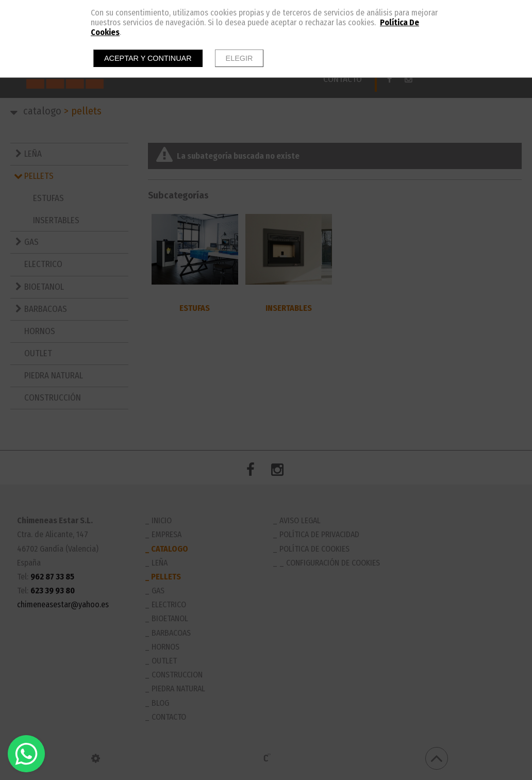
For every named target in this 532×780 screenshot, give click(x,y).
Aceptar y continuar (148, 58)
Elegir (239, 58)
